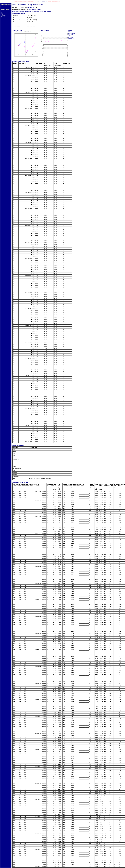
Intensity (22, 12)
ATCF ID (3, 16)
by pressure (4, 13)
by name (3, 12)
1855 (14, 5)
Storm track (15, 12)
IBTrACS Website (43, 1)
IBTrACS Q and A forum (35, 9)
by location (3, 15)
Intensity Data (35, 12)
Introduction (4, 7)
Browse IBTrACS (6, 10)
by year (3, 11)
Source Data (43, 12)
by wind (3, 14)
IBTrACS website (32, 8)
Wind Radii (28, 12)
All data (49, 12)
